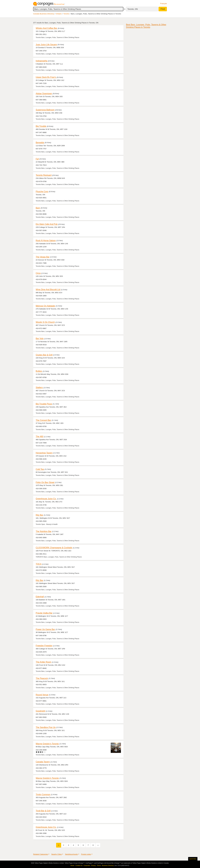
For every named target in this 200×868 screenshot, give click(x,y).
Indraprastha (42, 61)
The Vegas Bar (43, 257)
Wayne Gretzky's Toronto (47, 744)
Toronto (66, 14)
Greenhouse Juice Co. (46, 499)
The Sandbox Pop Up (46, 727)
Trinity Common (43, 794)
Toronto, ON (133, 9)
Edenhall (40, 597)
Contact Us (79, 865)
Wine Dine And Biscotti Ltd (48, 289)
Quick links (193, 859)
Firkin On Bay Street (45, 482)
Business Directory (108, 865)
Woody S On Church (45, 322)
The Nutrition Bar (44, 531)
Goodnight (40, 711)
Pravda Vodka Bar (44, 613)
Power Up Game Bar (45, 629)
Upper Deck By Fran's (46, 77)
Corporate (87, 865)
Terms (99, 865)
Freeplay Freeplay (44, 646)
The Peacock (42, 678)
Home (72, 865)
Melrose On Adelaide (45, 306)
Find (163, 9)
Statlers (39, 387)
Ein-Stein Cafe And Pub (47, 224)
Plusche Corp (42, 191)
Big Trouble (41, 126)
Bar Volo (40, 338)
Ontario (59, 14)
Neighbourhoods (71, 854)
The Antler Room (43, 662)
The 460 (40, 436)
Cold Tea (40, 469)
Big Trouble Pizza (44, 404)
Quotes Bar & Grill (44, 355)
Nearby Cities (57, 854)
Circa (38, 273)
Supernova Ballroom (45, 110)
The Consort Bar (43, 420)
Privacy (93, 865)
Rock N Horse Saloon (46, 240)
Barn (38, 208)
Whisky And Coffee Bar (46, 28)
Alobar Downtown (44, 94)
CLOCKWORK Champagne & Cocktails (54, 548)
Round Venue (42, 695)
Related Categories (41, 854)
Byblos (39, 371)
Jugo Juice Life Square (46, 45)
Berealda (40, 142)
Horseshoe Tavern (44, 453)
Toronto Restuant (44, 175)
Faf (37, 159)
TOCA (39, 564)
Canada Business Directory (44, 14)
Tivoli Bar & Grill (43, 811)
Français (164, 4)
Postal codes (86, 854)
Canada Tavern (43, 762)
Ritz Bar (39, 515)
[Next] (98, 845)
